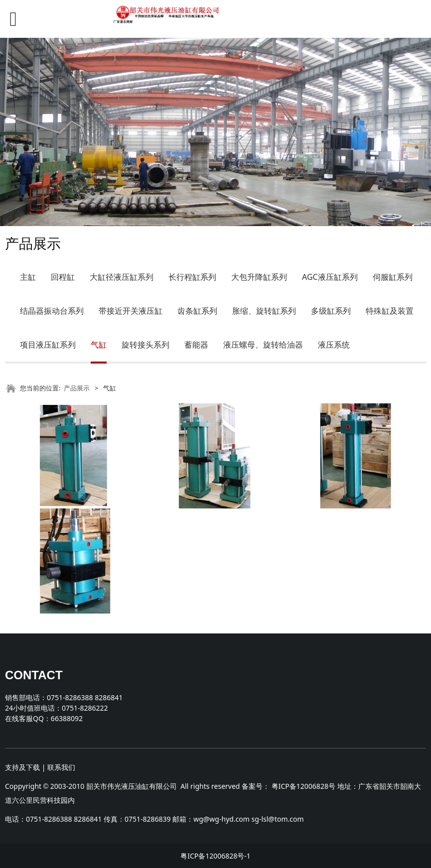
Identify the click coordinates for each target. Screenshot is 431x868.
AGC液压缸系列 (330, 277)
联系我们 (61, 767)
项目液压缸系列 (48, 345)
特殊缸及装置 (390, 311)
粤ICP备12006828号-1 (215, 856)
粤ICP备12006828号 (303, 786)
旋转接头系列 (145, 345)
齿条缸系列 (197, 311)
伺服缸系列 (393, 277)
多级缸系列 (331, 311)
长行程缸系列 (192, 277)
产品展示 (77, 388)
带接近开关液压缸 (131, 311)
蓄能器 (196, 345)
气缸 (99, 345)
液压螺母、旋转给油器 (263, 345)
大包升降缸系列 (259, 277)
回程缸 (63, 277)
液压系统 (334, 345)
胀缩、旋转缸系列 (264, 311)
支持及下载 (22, 767)
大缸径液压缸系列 (122, 277)
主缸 (28, 277)
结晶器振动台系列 (52, 311)
